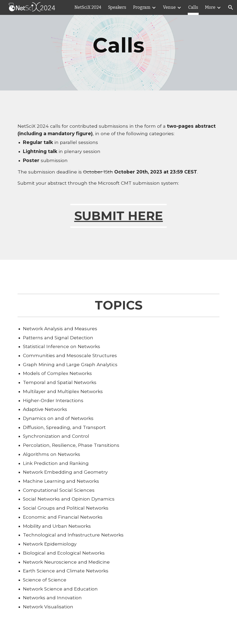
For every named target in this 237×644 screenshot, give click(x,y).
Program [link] (142, 7)
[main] (118, 45)
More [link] (210, 7)
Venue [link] (169, 7)
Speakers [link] (117, 7)
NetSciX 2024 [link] (88, 7)
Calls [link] (193, 7)
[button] (231, 7)
